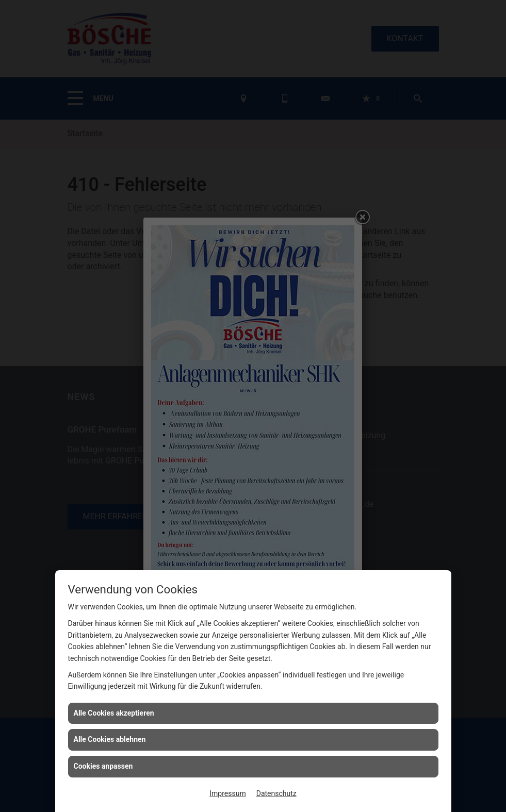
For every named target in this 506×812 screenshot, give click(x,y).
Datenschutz (276, 793)
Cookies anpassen (103, 766)
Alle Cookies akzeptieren (114, 713)
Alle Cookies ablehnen (110, 739)
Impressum (227, 793)
